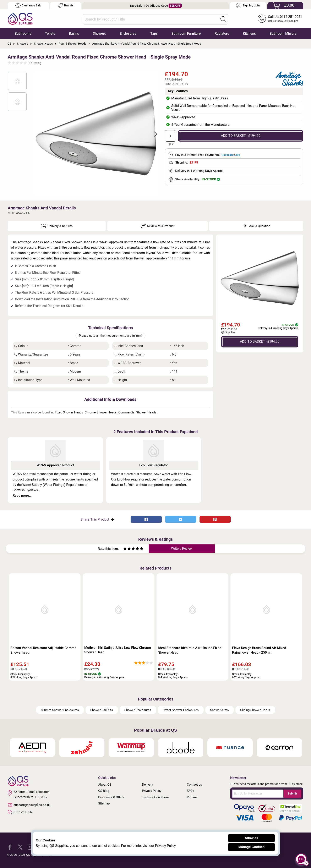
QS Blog (104, 791)
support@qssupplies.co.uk (29, 805)
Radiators (222, 34)
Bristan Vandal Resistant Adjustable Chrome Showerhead (43, 650)
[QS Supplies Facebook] (10, 847)
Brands (66, 6)
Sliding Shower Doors (255, 710)
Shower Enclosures (138, 710)
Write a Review (182, 548)
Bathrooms (23, 34)
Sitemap (104, 803)
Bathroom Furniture (186, 34)
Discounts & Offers (111, 797)
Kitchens (249, 34)
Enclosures (128, 34)
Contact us (194, 785)
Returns (192, 797)
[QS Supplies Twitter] (20, 847)
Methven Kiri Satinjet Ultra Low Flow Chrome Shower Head (118, 650)
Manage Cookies (251, 847)
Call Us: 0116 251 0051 (285, 17)
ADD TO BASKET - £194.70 (241, 136)
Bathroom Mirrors (283, 34)
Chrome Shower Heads (101, 412)
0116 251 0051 (21, 812)
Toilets (50, 34)
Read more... (22, 496)
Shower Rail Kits (102, 710)
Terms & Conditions (156, 797)
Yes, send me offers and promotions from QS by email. (269, 784)
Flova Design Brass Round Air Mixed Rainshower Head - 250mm (259, 650)
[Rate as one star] (125, 549)
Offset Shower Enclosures (181, 710)
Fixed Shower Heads (69, 412)
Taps (154, 34)
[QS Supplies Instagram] (30, 847)
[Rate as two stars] (127, 549)
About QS (105, 785)
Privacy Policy (152, 791)
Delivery (148, 785)
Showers (99, 34)
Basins (74, 34)
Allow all (252, 838)
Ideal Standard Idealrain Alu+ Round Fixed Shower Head (190, 650)
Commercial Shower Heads (137, 412)
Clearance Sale (28, 6)
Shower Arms (219, 710)
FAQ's (191, 791)
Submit (292, 793)
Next (153, 134)
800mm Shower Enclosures (60, 710)
